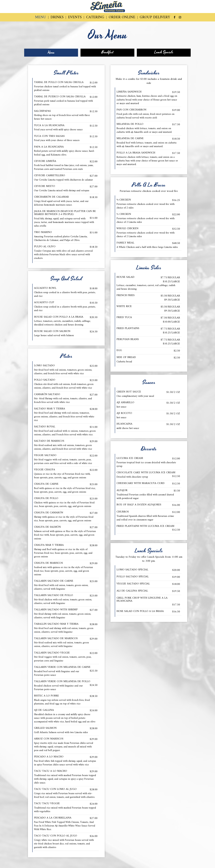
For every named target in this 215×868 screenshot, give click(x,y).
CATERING (95, 17)
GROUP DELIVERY (155, 17)
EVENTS (75, 17)
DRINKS (57, 17)
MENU (41, 17)
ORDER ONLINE (122, 17)
